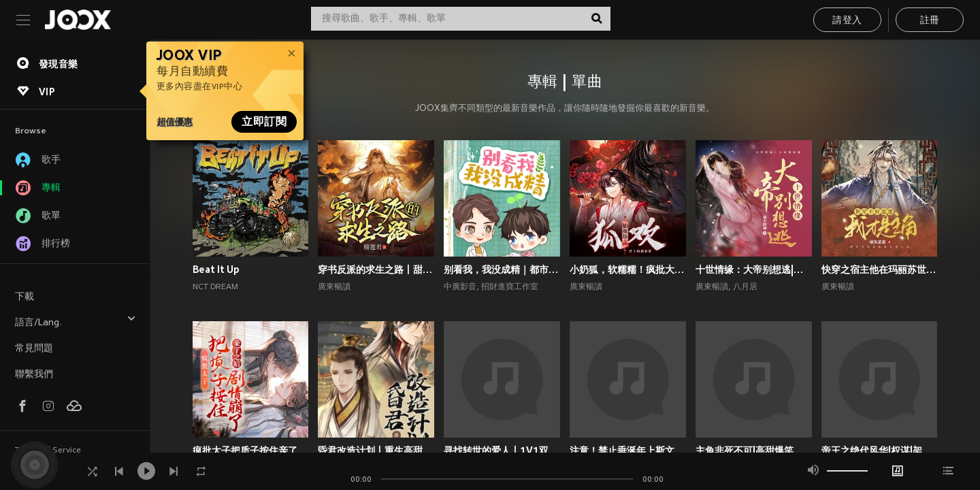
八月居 (745, 287)
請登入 (847, 21)
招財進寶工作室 (510, 287)
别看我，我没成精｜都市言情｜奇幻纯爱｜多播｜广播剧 (502, 269)
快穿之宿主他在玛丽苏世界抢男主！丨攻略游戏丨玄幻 (880, 269)
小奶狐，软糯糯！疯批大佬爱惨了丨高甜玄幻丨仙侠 (628, 269)
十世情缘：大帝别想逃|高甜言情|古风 (754, 269)
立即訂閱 (264, 122)
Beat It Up (216, 269)
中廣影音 (460, 287)
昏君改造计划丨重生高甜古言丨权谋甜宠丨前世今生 (376, 451)
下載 (24, 297)
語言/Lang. (76, 321)
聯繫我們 (34, 375)
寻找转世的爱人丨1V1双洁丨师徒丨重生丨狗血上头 (502, 451)
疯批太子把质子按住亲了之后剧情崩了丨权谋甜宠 (251, 451)
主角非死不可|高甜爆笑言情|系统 (754, 451)
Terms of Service (48, 451)
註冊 (930, 21)
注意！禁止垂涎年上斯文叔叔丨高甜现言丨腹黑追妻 (628, 451)
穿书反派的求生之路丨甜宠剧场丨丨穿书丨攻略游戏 (376, 269)
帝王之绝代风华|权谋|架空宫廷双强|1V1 (880, 451)
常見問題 (34, 349)
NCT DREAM (215, 287)
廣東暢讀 (334, 287)
